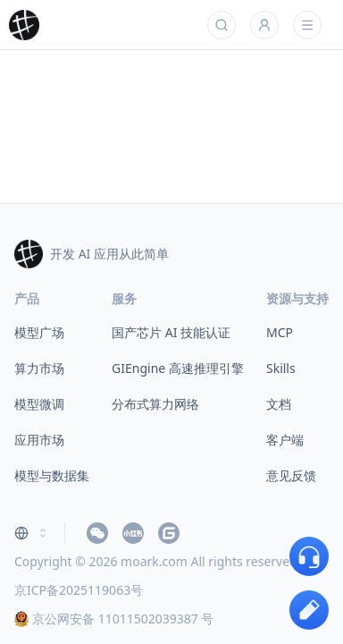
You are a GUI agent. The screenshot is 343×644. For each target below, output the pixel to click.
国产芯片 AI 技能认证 (171, 332)
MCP (280, 332)
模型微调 (39, 404)
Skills (281, 368)
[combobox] (32, 533)
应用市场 (39, 440)
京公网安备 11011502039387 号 (114, 619)
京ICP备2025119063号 (79, 590)
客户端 (285, 440)
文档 (279, 404)
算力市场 (39, 368)
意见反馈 (291, 475)
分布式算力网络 (155, 404)
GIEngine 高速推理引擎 (178, 368)
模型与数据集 (52, 475)
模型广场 (39, 332)
